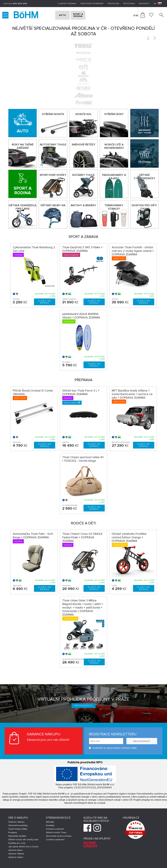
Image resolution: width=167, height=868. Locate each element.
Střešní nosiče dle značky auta (23, 840)
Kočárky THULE (83, 175)
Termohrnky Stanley (114, 207)
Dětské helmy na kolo (53, 207)
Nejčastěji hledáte (17, 836)
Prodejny (13, 832)
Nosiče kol (83, 114)
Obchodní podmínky (92, 4)
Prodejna (113, 4)
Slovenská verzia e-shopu (59, 836)
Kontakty (144, 4)
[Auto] (23, 123)
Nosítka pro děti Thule (144, 207)
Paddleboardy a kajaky (114, 177)
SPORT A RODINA (85, 15)
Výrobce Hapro (16, 857)
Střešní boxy (114, 114)
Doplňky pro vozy (17, 843)
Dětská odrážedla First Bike (23, 207)
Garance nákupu (16, 822)
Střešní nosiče (53, 114)
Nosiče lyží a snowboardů (114, 146)
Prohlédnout (84, 706)
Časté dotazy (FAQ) (18, 829)
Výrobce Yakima (16, 854)
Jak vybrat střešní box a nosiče (23, 847)
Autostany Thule (53, 144)
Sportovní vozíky (53, 175)
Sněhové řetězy (83, 144)
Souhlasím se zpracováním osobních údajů (113, 748)
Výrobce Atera (15, 850)
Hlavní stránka (67, 4)
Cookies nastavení (55, 840)
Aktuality (50, 822)
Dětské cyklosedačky (144, 177)
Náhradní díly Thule (144, 131)
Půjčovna (129, 4)
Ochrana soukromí (55, 829)
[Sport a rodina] (23, 184)
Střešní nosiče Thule (56, 832)
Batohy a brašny (83, 205)
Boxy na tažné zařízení (23, 146)
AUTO (61, 15)
